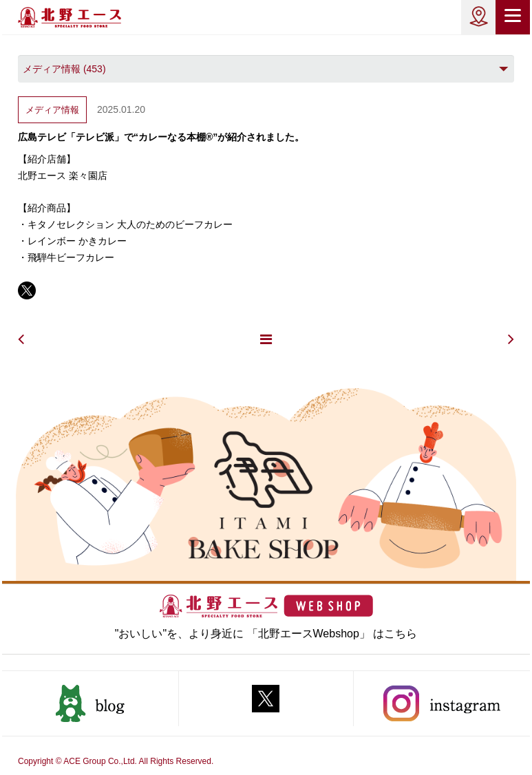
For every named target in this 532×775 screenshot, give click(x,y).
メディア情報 (52, 110)
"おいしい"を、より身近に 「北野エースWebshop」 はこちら (266, 634)
